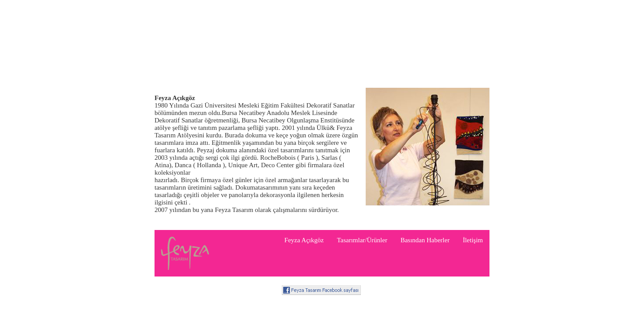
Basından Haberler (425, 240)
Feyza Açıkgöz (304, 240)
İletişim (473, 240)
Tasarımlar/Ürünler (362, 240)
